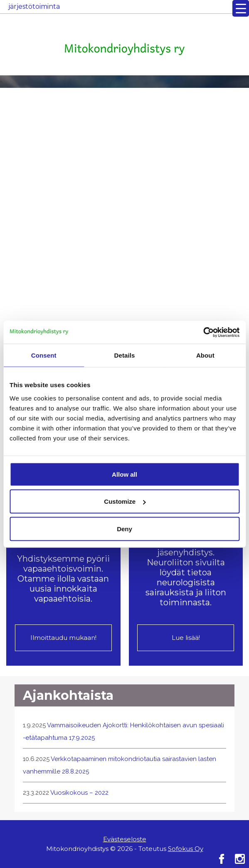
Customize (125, 501)
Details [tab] (125, 355)
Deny (124, 529)
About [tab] (205, 355)
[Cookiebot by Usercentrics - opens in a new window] (203, 332)
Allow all (124, 474)
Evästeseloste (125, 839)
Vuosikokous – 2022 (79, 793)
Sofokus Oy (186, 849)
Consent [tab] (44, 355)
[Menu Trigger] (241, 8)
